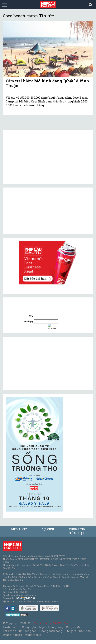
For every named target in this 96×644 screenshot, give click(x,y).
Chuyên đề (73, 627)
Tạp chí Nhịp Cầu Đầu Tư (51, 623)
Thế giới (71, 631)
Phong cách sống (51, 631)
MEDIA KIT (19, 529)
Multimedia (33, 635)
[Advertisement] (35, 363)
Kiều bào (85, 631)
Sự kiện (48, 529)
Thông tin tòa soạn (77, 531)
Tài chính (10, 631)
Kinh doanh (11, 627)
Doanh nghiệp (12, 635)
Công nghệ (29, 627)
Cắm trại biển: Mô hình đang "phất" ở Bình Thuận (47, 83)
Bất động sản (28, 631)
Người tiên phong (51, 627)
